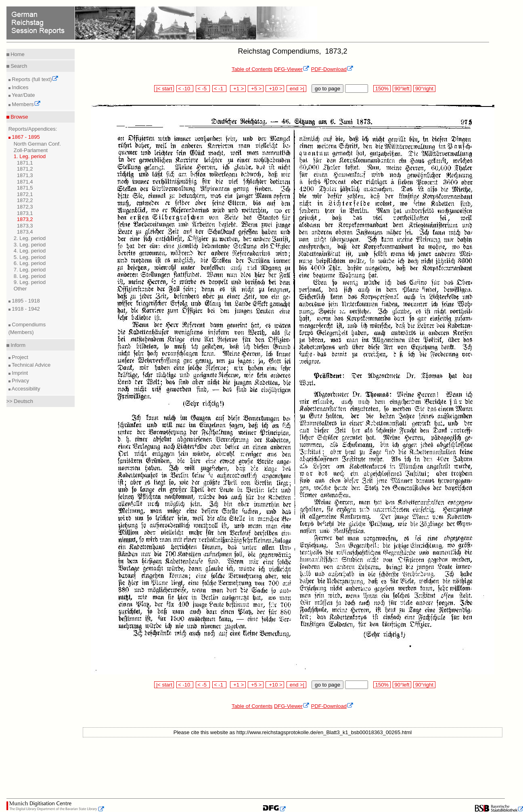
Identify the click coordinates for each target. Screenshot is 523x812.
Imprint (19, 373)
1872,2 (25, 200)
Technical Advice (31, 365)
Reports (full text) (35, 79)
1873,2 (25, 219)
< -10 (185, 89)
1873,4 (25, 232)
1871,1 (25, 163)
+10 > (275, 89)
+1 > (238, 89)
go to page (327, 89)
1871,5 (25, 188)
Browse (19, 117)
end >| (296, 89)
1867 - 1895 (25, 137)
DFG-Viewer (292, 69)
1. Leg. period (30, 156)
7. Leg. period (30, 270)
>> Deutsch (20, 401)
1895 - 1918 (25, 301)
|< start (164, 89)
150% (382, 89)
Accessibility (25, 389)
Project (19, 357)
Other (20, 289)
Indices (20, 87)
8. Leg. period (30, 276)
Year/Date (23, 95)
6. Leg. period (30, 263)
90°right (424, 89)
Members (26, 104)
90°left (402, 89)
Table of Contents (252, 69)
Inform (17, 345)
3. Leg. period (30, 245)
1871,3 (25, 175)
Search (18, 66)
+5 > (256, 89)
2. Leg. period (30, 238)
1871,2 (25, 169)
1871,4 (25, 182)
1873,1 (25, 213)
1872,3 (25, 207)
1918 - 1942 (25, 309)
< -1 (220, 89)
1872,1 (25, 194)
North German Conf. (37, 144)
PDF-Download (332, 69)
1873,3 (25, 226)
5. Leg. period (30, 257)
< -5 (203, 89)
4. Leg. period (30, 251)
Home (17, 54)
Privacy (20, 381)
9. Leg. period (30, 282)
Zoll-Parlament (31, 150)
